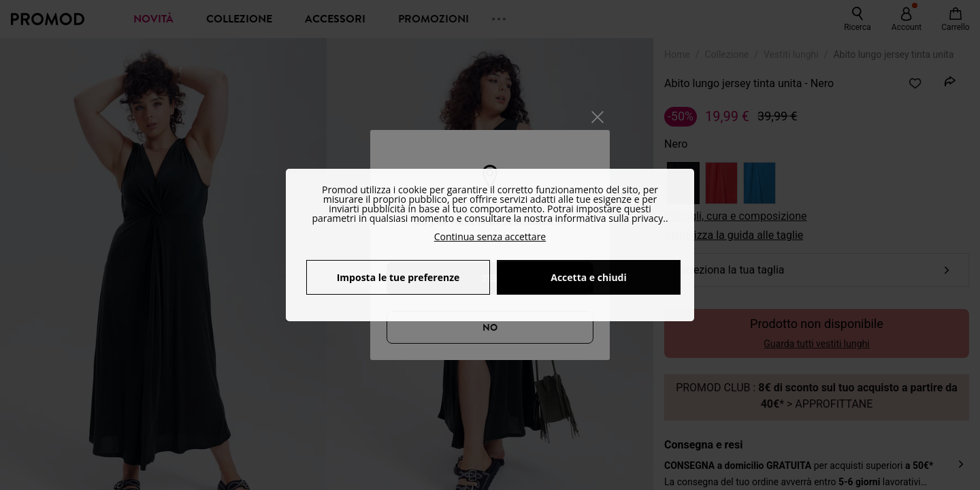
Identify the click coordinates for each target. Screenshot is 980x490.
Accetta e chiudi (589, 277)
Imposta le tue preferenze (398, 277)
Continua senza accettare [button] (490, 236)
